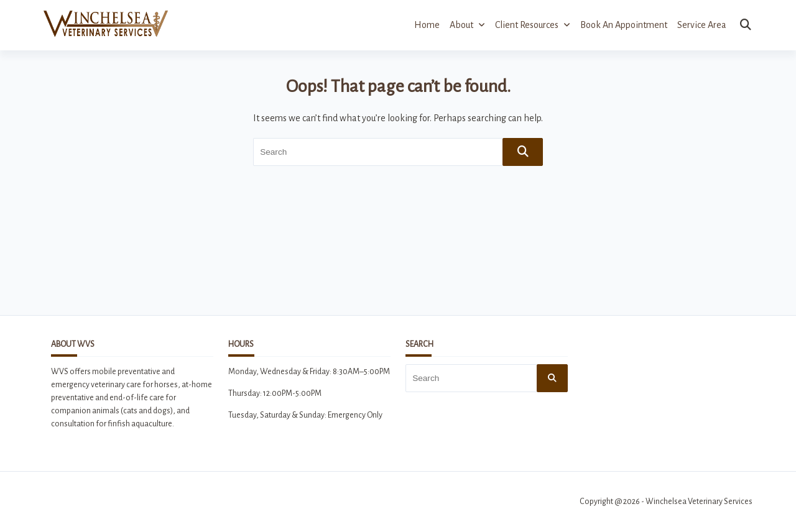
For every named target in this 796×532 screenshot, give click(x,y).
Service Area (702, 25)
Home (427, 25)
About (467, 25)
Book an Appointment (624, 25)
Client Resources (533, 25)
